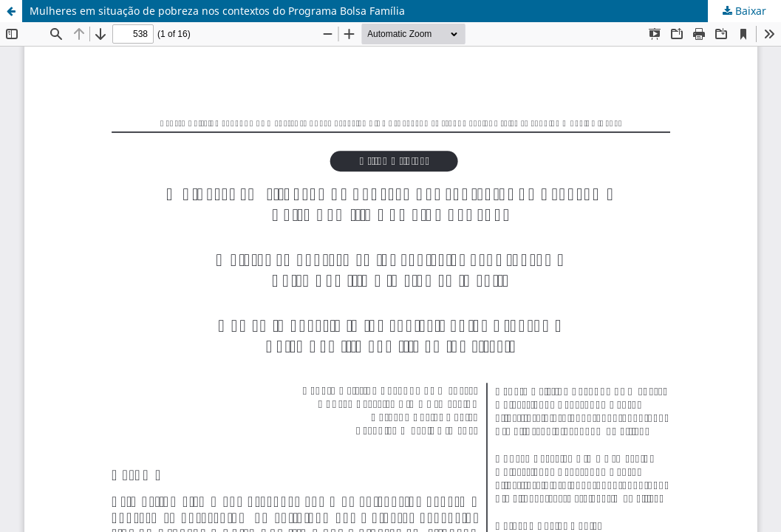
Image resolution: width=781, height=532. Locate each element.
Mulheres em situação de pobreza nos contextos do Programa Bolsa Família (217, 11)
